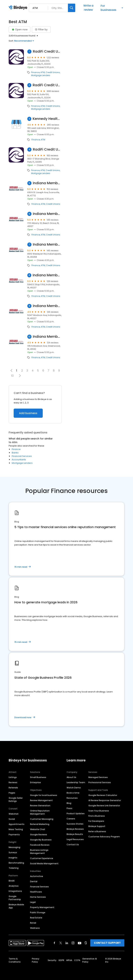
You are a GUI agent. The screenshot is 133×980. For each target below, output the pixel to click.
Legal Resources (75, 839)
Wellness (35, 928)
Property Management (42, 907)
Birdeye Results (75, 834)
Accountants (19, 460)
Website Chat (38, 829)
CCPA (77, 960)
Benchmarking (16, 863)
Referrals (13, 788)
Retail (33, 923)
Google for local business (44, 795)
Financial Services (22, 456)
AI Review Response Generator (105, 800)
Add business (28, 413)
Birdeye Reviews (75, 829)
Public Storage (38, 912)
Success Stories (75, 824)
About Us (71, 777)
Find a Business (97, 816)
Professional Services (100, 782)
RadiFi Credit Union (47, 51)
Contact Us (73, 845)
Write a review (88, 8)
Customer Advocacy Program (104, 837)
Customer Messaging (42, 819)
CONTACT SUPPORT (107, 943)
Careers (71, 819)
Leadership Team (76, 782)
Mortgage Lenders (41, 75)
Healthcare (36, 892)
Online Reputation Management (40, 812)
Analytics (14, 886)
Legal (33, 902)
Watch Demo (74, 788)
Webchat (14, 814)
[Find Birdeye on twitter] (61, 943)
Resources (72, 798)
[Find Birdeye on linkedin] (67, 943)
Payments (14, 835)
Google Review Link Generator (104, 806)
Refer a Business (97, 831)
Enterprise (35, 782)
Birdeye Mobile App (16, 906)
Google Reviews (39, 835)
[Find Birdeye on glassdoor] (86, 943)
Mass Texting (16, 829)
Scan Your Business (99, 811)
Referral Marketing (40, 824)
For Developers (96, 821)
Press (69, 808)
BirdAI (12, 881)
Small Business (38, 777)
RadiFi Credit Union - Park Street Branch (47, 85)
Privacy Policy (36, 960)
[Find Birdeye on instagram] (73, 943)
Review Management (41, 800)
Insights (13, 858)
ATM (43, 72)
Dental (34, 881)
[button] (20, 376)
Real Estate (36, 918)
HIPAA (69, 960)
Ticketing (14, 868)
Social (12, 819)
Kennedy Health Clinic (47, 119)
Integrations (15, 891)
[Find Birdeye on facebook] (54, 943)
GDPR (61, 960)
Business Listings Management (39, 852)
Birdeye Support (97, 826)
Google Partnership (15, 898)
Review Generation (40, 806)
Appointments (17, 824)
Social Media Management (44, 863)
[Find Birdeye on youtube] (80, 943)
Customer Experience (42, 858)
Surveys (13, 852)
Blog (69, 803)
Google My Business (41, 840)
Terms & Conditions (15, 960)
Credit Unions (53, 72)
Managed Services (98, 777)
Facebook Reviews (40, 845)
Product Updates (76, 813)
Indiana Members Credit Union (47, 183)
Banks (15, 453)
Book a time (73, 793)
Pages (12, 793)
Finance (35, 72)
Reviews (13, 782)
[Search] (72, 8)
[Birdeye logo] (19, 8)
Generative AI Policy (90, 960)
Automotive (37, 876)
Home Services (38, 897)
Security (52, 960)
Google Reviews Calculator (103, 795)
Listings (13, 777)
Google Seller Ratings (16, 800)
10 (12, 376)
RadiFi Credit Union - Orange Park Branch (47, 149)
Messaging (14, 847)
